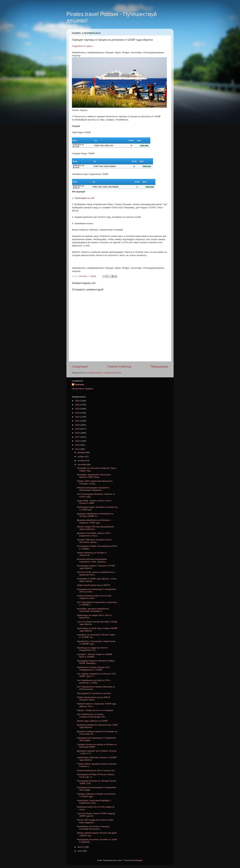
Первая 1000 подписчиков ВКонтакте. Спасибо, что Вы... (95, 482)
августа (81, 847)
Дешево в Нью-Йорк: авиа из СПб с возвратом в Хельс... (94, 534)
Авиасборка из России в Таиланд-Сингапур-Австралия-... (93, 828)
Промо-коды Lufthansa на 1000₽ (92, 721)
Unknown (80, 384)
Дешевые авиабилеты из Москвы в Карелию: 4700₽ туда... (94, 521)
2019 (78, 429)
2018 (78, 433)
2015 (78, 445)
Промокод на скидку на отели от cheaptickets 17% (92, 649)
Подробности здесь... (83, 46)
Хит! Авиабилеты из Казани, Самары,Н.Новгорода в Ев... (92, 716)
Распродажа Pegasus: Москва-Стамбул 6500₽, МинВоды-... (96, 662)
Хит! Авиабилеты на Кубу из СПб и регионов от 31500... (94, 682)
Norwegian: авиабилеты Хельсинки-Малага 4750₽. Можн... (94, 476)
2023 (78, 413)
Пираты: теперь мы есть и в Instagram (95, 710)
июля (80, 851)
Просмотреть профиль (83, 389)
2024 (78, 409)
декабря (82, 452)
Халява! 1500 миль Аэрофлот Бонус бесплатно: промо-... (94, 541)
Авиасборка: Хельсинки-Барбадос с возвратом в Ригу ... (94, 802)
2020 (78, 425)
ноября (81, 457)
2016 (78, 441)
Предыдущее (159, 366)
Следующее (80, 366)
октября (82, 461)
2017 (78, 437)
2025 (78, 405)
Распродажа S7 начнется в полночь (94, 693)
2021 (78, 421)
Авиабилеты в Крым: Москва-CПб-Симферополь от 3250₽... (94, 669)
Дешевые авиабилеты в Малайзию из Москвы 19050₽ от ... (95, 515)
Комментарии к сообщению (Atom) (105, 373)
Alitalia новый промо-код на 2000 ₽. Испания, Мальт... (94, 699)
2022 (78, 417)
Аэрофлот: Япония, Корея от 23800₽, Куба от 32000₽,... (95, 656)
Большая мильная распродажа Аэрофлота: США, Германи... (92, 560)
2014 (78, 449)
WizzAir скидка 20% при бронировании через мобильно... (96, 528)
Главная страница (119, 366)
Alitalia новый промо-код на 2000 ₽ (94, 585)
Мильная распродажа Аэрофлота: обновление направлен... (93, 489)
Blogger (139, 860)
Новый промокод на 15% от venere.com (96, 770)
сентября (82, 465)
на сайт (91, 198)
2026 (78, 401)
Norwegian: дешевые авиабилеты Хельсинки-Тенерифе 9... (93, 610)
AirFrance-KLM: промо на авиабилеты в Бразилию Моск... (96, 573)
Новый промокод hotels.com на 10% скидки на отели (94, 597)
